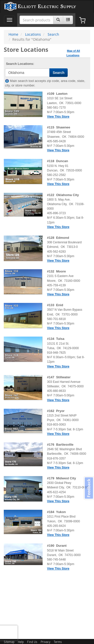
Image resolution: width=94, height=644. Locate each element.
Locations (33, 34)
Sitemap (9, 642)
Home (13, 34)
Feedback (89, 488)
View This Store (58, 117)
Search (53, 34)
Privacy (45, 642)
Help (21, 642)
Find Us (32, 642)
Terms (58, 642)
